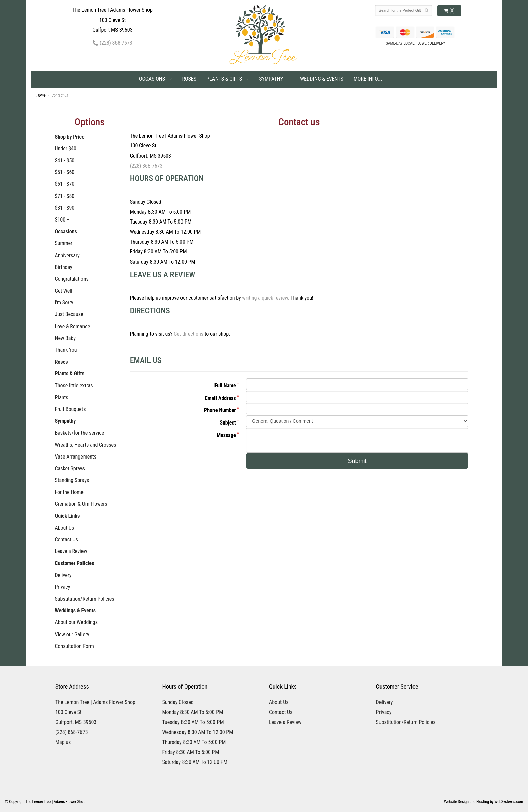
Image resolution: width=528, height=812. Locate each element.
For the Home (69, 492)
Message (226, 435)
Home (41, 95)
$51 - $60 (64, 172)
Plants (61, 397)
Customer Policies (74, 563)
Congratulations (71, 279)
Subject (228, 423)
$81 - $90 (64, 208)
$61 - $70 (64, 184)
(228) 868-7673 (112, 43)
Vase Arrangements (75, 457)
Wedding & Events (322, 79)
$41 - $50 (64, 160)
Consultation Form (74, 646)
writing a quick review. (266, 298)
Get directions (189, 334)
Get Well (63, 291)
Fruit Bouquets (70, 409)
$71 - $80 (64, 196)
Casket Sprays (70, 468)
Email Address (221, 398)
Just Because (69, 314)
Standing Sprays (72, 480)
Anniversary (67, 255)
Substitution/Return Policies (84, 599)
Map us (63, 742)
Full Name (225, 386)
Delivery (63, 575)
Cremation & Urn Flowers (81, 504)
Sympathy (271, 79)
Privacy (62, 587)
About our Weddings (76, 622)
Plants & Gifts (224, 79)
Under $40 (65, 149)
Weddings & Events (75, 611)
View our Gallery (72, 634)
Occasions (152, 79)
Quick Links (67, 516)
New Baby (65, 338)
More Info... (368, 79)
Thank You (66, 350)
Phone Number (220, 410)
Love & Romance (72, 326)
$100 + (62, 220)
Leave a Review (71, 551)
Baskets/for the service (79, 433)
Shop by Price (69, 137)
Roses (189, 79)
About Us (64, 528)
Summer (63, 243)
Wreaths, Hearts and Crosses (85, 445)
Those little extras (74, 386)
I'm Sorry (64, 302)
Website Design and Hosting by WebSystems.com (484, 802)
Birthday (63, 267)
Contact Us (66, 539)
